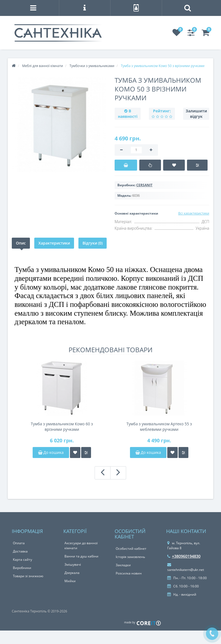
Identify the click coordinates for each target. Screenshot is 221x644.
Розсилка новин (129, 573)
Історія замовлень (130, 557)
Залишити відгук (196, 114)
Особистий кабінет (131, 549)
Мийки (70, 581)
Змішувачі (73, 564)
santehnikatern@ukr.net (186, 567)
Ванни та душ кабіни (81, 556)
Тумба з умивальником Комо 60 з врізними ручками (62, 427)
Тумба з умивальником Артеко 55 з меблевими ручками (159, 427)
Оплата (19, 543)
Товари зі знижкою (28, 576)
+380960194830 (184, 556)
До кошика (51, 452)
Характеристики (54, 243)
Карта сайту (22, 560)
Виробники (22, 568)
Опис (21, 243)
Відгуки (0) (93, 243)
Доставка (20, 551)
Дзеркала (72, 573)
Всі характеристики (194, 213)
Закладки (123, 565)
